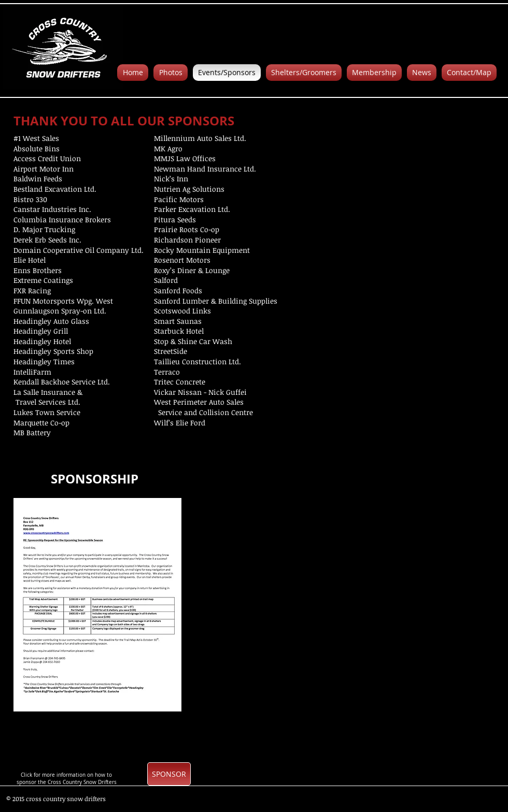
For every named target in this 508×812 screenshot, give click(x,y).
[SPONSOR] (169, 774)
